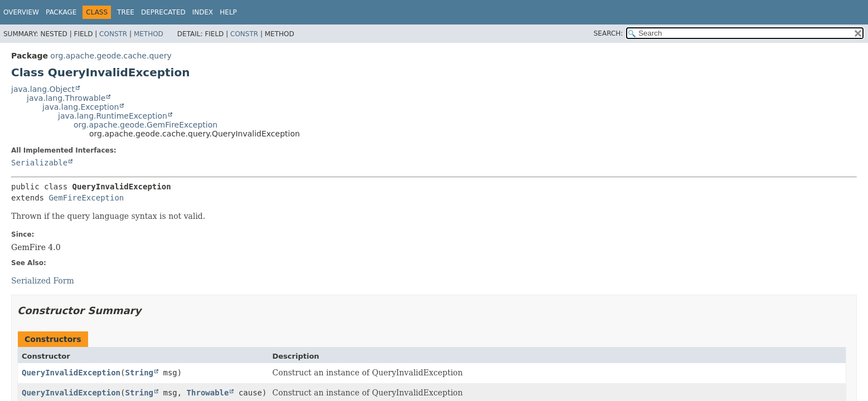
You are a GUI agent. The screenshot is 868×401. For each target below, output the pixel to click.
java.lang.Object (43, 89)
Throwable (208, 393)
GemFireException (86, 198)
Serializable (39, 163)
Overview (21, 12)
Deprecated (163, 12)
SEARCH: (608, 33)
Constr (113, 34)
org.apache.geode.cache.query (111, 56)
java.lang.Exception (81, 107)
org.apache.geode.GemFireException (146, 125)
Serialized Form (43, 281)
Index (203, 12)
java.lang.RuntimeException (113, 116)
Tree (126, 12)
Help (228, 12)
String (139, 373)
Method (149, 34)
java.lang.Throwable (66, 98)
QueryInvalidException (71, 373)
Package (61, 12)
